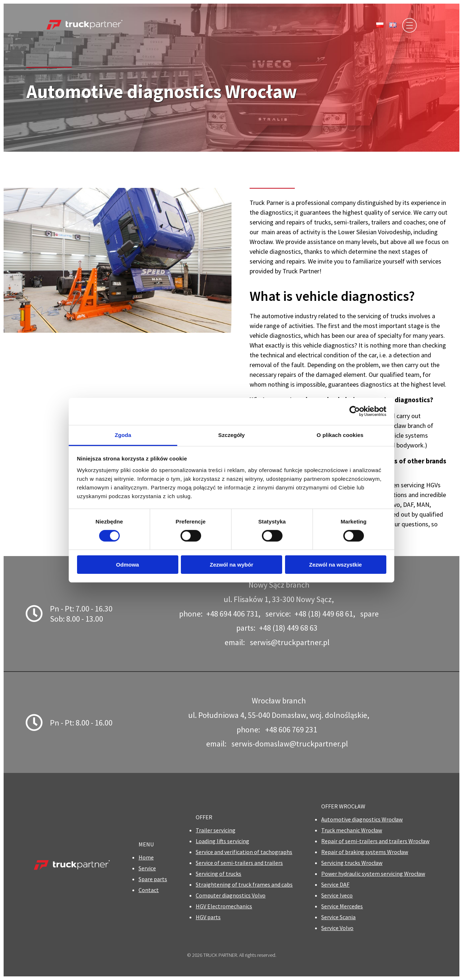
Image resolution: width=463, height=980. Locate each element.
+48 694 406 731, (233, 614)
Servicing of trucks (218, 874)
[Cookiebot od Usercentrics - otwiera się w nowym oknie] (355, 411)
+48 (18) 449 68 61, (325, 614)
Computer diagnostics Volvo (231, 895)
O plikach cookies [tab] (340, 435)
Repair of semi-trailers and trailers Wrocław (375, 841)
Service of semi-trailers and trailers (239, 863)
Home (146, 857)
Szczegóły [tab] (231, 435)
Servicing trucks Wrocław (352, 863)
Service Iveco (337, 895)
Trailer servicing (216, 830)
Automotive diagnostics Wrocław (362, 819)
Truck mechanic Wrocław (352, 830)
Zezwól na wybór (231, 565)
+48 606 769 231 (291, 729)
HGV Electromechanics (224, 906)
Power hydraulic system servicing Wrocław (373, 874)
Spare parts (153, 879)
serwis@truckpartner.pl (290, 642)
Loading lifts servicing (222, 841)
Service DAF (335, 884)
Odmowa (128, 565)
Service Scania (338, 917)
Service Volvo (337, 928)
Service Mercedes (342, 906)
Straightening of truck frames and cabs (244, 884)
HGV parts (208, 917)
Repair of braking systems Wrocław (365, 852)
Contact (149, 890)
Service (147, 868)
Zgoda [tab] (123, 435)
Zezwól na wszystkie (336, 565)
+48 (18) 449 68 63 (288, 628)
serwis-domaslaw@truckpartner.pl (290, 744)
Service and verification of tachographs (244, 852)
